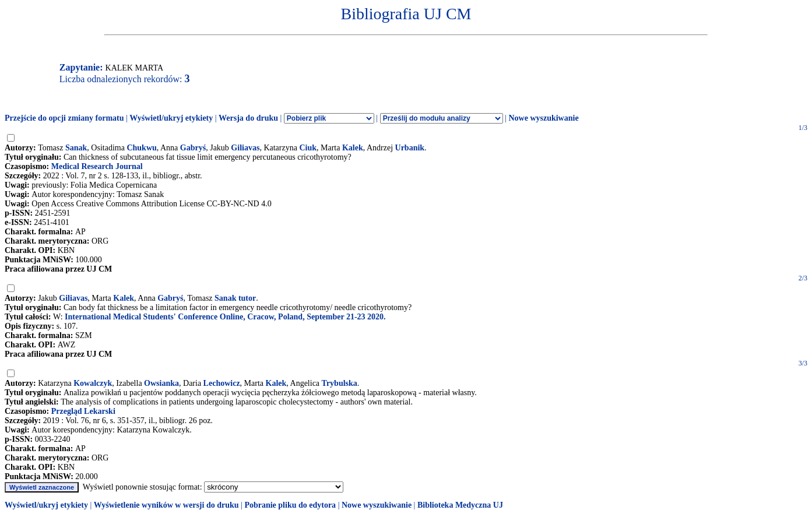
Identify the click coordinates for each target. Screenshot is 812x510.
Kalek (353, 148)
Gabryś (193, 148)
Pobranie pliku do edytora (290, 505)
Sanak (76, 148)
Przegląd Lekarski (83, 411)
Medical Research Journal (97, 166)
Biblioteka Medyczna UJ (460, 505)
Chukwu (141, 148)
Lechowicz (222, 383)
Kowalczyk (93, 383)
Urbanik (410, 148)
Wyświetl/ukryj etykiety (171, 118)
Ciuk (308, 148)
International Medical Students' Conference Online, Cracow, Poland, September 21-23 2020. (225, 317)
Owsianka (161, 383)
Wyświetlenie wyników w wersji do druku (166, 505)
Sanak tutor (235, 298)
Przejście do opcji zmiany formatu (64, 118)
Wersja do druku (248, 118)
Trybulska (340, 383)
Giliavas (245, 148)
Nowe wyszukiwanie (543, 118)
